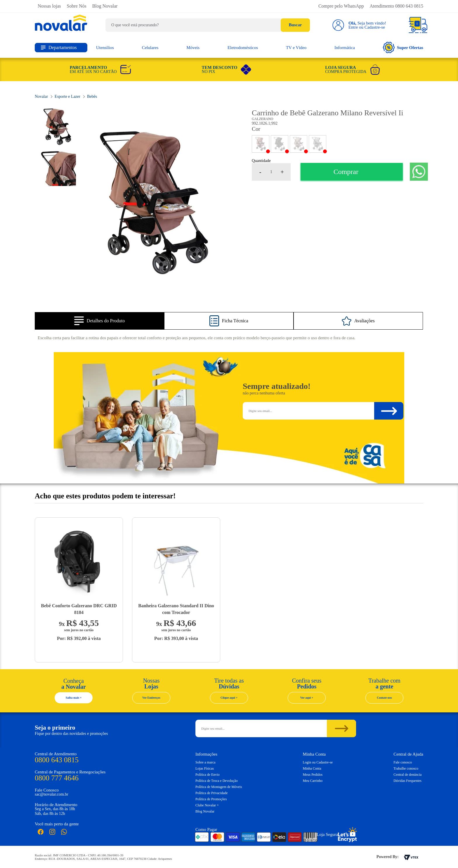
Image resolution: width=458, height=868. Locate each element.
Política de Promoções (211, 799)
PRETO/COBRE (280, 144)
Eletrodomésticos (243, 48)
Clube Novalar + (207, 805)
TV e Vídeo (296, 48)
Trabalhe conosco (406, 768)
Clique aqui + (229, 698)
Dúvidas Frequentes (407, 781)
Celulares (150, 48)
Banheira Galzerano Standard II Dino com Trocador (176, 609)
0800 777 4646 (57, 778)
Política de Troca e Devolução (217, 781)
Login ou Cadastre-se (318, 762)
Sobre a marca (205, 762)
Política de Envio (208, 775)
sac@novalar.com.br (52, 794)
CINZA (318, 144)
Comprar (346, 172)
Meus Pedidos (313, 775)
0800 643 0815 (57, 760)
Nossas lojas (49, 6)
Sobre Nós (77, 6)
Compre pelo (341, 6)
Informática (345, 48)
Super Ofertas (403, 47)
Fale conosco (403, 762)
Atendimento (396, 6)
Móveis (193, 48)
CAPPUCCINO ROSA (299, 144)
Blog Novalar (105, 6)
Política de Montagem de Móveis (219, 787)
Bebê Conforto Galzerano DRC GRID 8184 (79, 609)
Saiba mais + (74, 698)
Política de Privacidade (212, 793)
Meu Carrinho (313, 781)
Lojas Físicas (205, 768)
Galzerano (262, 119)
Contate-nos (384, 698)
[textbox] (208, 25)
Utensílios (105, 48)
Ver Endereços (151, 698)
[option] (154, 203)
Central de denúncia (407, 775)
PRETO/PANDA (261, 144)
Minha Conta (312, 768)
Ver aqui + (307, 698)
